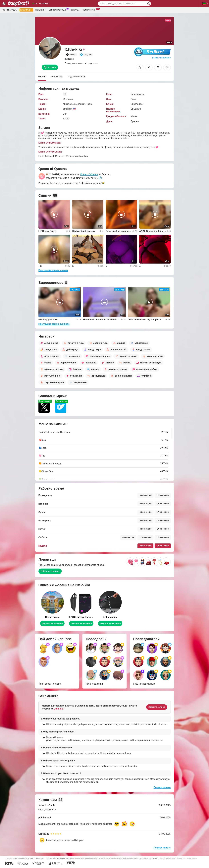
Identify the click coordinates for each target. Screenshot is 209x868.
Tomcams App (90, 10)
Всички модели (10, 10)
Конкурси (75, 10)
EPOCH (55, 858)
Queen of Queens (89, 174)
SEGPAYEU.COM (66, 858)
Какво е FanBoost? (161, 58)
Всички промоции (58, 10)
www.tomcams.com (37, 858)
